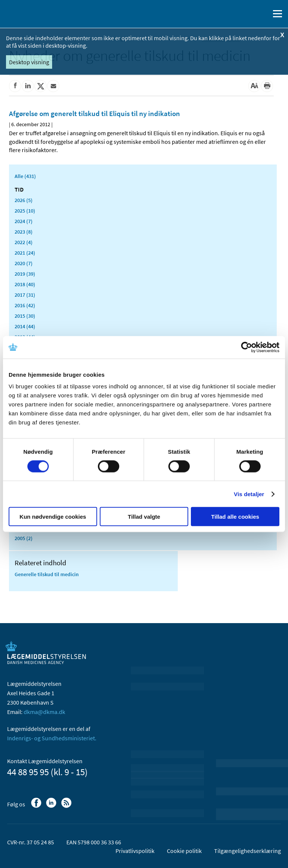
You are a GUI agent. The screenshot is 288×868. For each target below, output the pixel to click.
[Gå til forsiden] (37, 13)
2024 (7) (24, 221)
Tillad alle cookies (235, 517)
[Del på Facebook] (15, 86)
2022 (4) (24, 242)
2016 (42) (25, 305)
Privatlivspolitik (135, 851)
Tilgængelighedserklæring (247, 851)
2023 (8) (24, 232)
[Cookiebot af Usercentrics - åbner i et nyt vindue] (247, 347)
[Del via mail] (53, 86)
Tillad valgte (144, 517)
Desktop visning (29, 62)
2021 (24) (25, 253)
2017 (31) (25, 295)
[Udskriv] (267, 86)
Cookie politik (184, 851)
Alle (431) (25, 176)
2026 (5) (24, 200)
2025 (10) (25, 211)
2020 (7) (24, 263)
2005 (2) (24, 538)
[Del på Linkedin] (28, 86)
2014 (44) (25, 326)
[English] (245, 14)
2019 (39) (25, 274)
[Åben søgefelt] (262, 14)
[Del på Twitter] (40, 86)
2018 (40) (25, 284)
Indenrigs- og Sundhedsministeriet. (52, 738)
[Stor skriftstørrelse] (254, 86)
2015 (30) (25, 316)
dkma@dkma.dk (44, 712)
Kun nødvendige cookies (53, 517)
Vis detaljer (249, 494)
